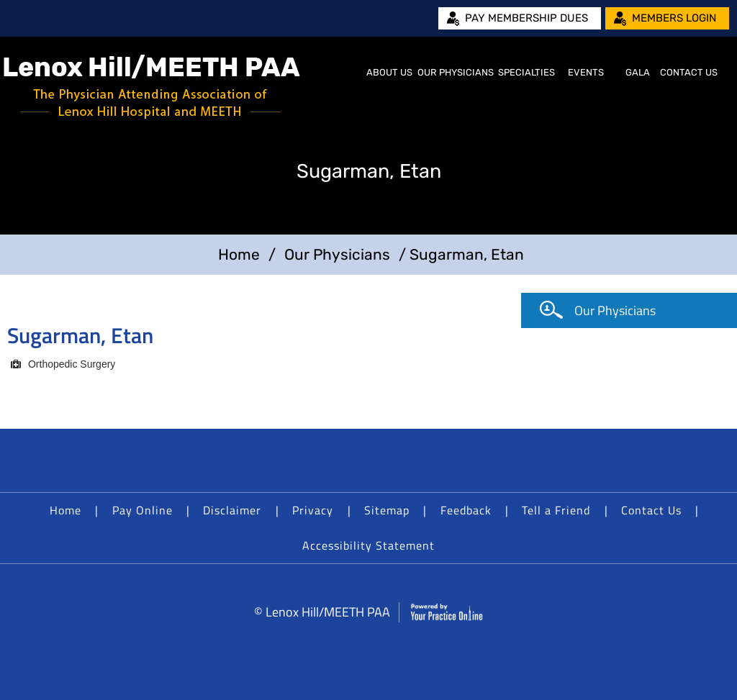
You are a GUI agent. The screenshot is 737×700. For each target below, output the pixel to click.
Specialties (526, 72)
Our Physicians (456, 72)
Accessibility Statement (368, 545)
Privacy (313, 510)
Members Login (674, 18)
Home (346, 73)
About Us (389, 72)
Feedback (466, 510)
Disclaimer (232, 510)
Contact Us (689, 72)
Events (586, 72)
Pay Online (143, 510)
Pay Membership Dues (526, 18)
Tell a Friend (556, 510)
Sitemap (387, 510)
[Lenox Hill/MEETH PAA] (152, 87)
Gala (638, 72)
